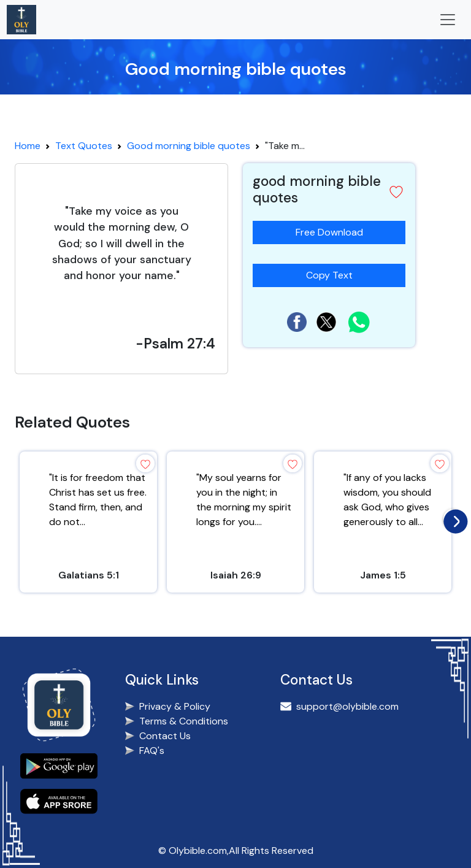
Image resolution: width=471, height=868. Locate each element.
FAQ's (152, 751)
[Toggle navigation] (448, 20)
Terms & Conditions (184, 721)
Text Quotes (84, 146)
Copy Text (334, 273)
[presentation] (453, 518)
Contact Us (165, 736)
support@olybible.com (347, 706)
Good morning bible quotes (189, 146)
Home (28, 146)
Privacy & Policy (175, 706)
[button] (396, 192)
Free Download (329, 232)
